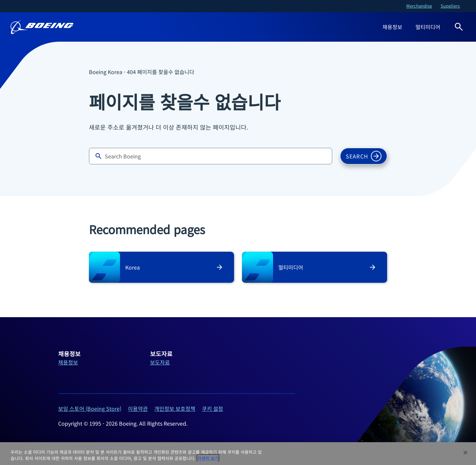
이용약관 (138, 408)
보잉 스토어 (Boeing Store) (90, 408)
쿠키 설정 (213, 408)
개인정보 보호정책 (175, 408)
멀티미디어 (428, 27)
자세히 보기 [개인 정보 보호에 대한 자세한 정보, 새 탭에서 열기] (208, 458)
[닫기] (465, 453)
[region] (238, 454)
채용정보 (392, 27)
